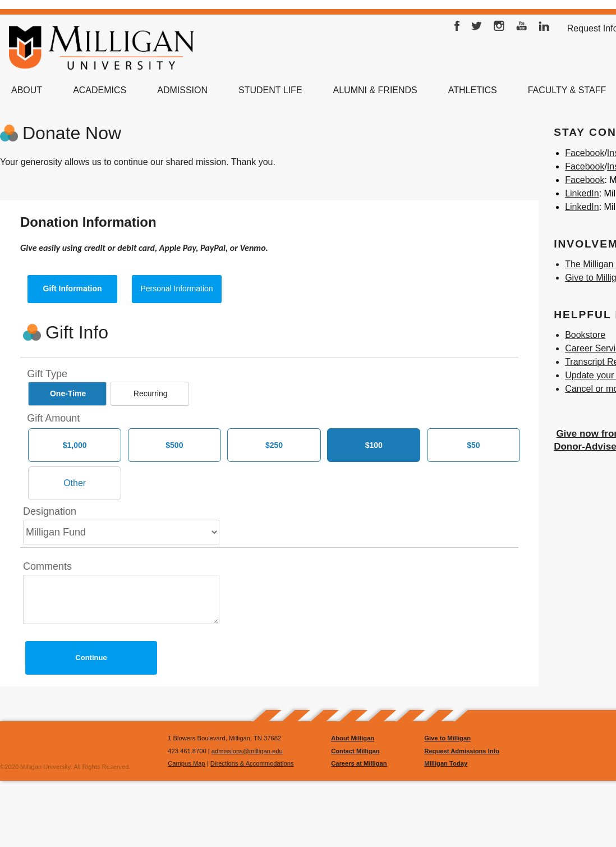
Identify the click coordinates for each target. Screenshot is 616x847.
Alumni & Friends (375, 90)
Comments (47, 566)
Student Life (270, 90)
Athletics (473, 90)
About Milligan (353, 738)
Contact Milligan (355, 751)
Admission (182, 90)
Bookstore (585, 335)
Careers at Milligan (359, 763)
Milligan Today (446, 763)
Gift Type (47, 374)
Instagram (499, 29)
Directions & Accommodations (252, 763)
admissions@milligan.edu (247, 751)
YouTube (522, 29)
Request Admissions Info (462, 751)
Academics (100, 90)
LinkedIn (544, 29)
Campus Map (187, 763)
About (27, 90)
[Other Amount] (75, 483)
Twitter (477, 29)
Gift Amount (53, 418)
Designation (50, 511)
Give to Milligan (447, 738)
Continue (91, 658)
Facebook (457, 29)
